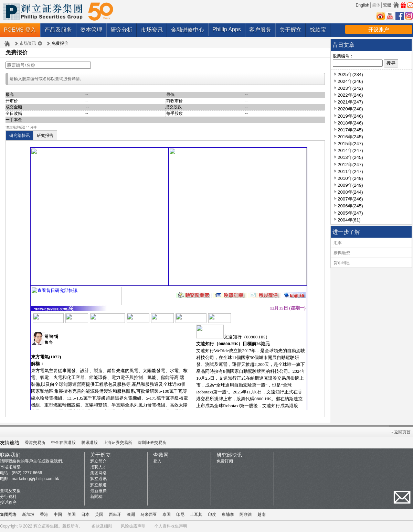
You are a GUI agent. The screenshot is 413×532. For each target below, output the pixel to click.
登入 (157, 461)
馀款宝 (318, 30)
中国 (58, 514)
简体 (376, 5)
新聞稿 (96, 497)
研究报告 (45, 135)
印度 (212, 514)
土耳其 (196, 514)
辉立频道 (98, 485)
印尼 (180, 514)
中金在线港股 (63, 443)
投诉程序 (8, 502)
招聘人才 (98, 467)
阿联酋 (246, 514)
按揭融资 (342, 253)
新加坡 (28, 514)
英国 (99, 514)
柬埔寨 (228, 514)
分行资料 (8, 497)
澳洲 (131, 514)
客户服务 (260, 30)
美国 (72, 514)
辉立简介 (98, 461)
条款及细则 (102, 526)
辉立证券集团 (46, 526)
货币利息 (342, 263)
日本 (85, 514)
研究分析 (121, 30)
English (363, 5)
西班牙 (115, 514)
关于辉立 (290, 30)
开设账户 (379, 29)
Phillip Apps (227, 29)
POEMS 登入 (20, 30)
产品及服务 (58, 30)
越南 (262, 514)
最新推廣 (98, 491)
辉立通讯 (98, 479)
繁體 (387, 5)
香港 (44, 514)
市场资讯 (152, 30)
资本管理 (91, 30)
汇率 (338, 243)
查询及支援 (10, 491)
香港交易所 (35, 443)
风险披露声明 (133, 526)
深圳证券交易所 (152, 443)
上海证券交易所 (118, 443)
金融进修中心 (188, 30)
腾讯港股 (89, 443)
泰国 (167, 514)
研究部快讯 (20, 135)
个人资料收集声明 (171, 526)
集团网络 (98, 473)
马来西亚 (149, 514)
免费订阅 (225, 461)
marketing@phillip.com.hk (35, 479)
